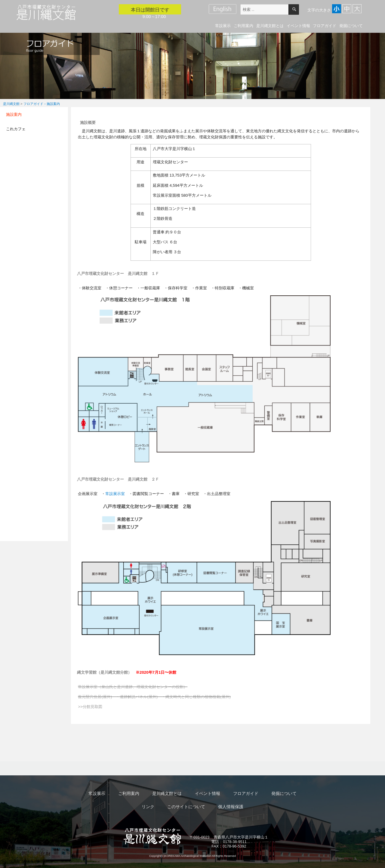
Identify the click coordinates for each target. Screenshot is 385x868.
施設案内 (14, 114)
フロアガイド (325, 26)
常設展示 (223, 26)
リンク (148, 807)
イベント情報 (298, 26)
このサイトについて (186, 807)
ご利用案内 (243, 26)
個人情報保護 (231, 807)
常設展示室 (115, 494)
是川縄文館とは (270, 26)
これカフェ (16, 129)
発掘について (351, 26)
